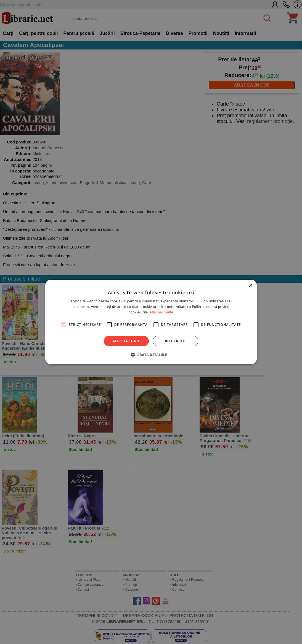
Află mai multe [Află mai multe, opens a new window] (161, 312)
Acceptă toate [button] (126, 341)
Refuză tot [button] (175, 341)
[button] (151, 355)
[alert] (151, 322)
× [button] (251, 286)
